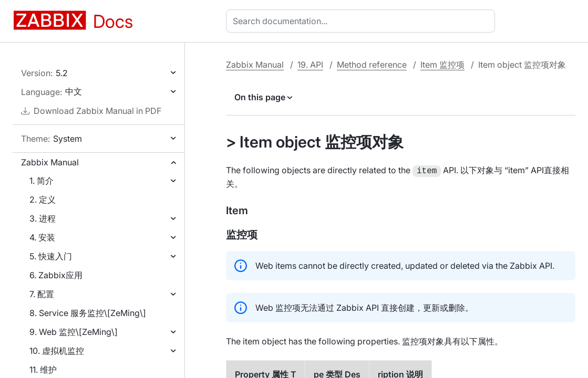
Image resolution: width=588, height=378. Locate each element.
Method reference (372, 65)
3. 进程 (43, 218)
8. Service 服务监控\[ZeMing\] (88, 313)
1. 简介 (42, 181)
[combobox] (363, 21)
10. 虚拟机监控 (57, 351)
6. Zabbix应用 (56, 275)
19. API (310, 65)
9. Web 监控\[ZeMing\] (74, 332)
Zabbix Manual (50, 162)
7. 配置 (42, 294)
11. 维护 (43, 370)
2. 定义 (43, 199)
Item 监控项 (442, 65)
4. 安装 (42, 237)
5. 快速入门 (51, 256)
